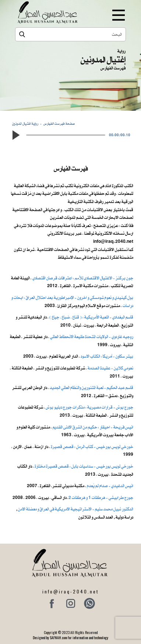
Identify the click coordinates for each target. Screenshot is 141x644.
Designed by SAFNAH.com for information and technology (70, 638)
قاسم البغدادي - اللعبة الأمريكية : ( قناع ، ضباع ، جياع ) (91, 317)
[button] (16, 135)
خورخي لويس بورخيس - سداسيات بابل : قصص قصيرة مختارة (84, 466)
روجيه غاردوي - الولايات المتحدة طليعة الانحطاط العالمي (92, 337)
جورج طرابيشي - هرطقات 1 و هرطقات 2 (101, 497)
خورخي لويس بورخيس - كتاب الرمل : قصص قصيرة (92, 447)
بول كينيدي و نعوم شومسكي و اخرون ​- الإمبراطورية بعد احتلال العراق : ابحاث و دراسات (72, 302)
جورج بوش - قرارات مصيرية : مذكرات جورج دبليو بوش (89, 407)
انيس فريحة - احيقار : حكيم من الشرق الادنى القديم (93, 427)
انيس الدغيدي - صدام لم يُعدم (110, 486)
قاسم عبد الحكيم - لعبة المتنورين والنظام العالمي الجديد (91, 388)
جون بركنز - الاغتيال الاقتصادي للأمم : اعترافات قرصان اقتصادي (83, 278)
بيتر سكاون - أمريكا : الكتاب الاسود (107, 356)
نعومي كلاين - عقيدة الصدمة (110, 368)
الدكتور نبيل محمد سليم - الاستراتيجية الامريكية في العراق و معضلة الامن (76, 509)
